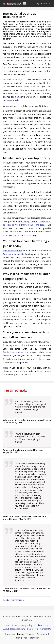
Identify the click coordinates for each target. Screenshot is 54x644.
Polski (18, 638)
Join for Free (48, 3)
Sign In (39, 3)
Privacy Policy (26, 625)
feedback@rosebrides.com (15, 352)
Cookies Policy (41, 625)
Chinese (30, 634)
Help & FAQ (33, 629)
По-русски (10, 634)
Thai (25, 638)
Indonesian (34, 638)
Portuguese (42, 634)
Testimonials (13, 100)
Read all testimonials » (13, 600)
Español (21, 634)
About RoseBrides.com (14, 629)
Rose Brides (12, 4)
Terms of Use (11, 625)
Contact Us (46, 629)
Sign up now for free (13, 251)
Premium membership (13, 254)
